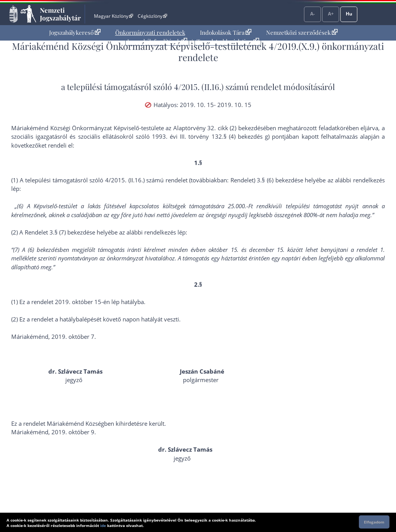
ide (103, 525)
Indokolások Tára (226, 32)
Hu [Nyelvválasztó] (349, 14)
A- (312, 14)
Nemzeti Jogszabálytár (60, 14)
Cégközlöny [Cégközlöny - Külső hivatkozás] (152, 16)
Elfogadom (374, 522)
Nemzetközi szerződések (302, 32)
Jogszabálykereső (75, 32)
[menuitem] (75, 33)
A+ (331, 14)
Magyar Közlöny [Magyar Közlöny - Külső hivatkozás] (114, 16)
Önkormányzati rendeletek (150, 32)
